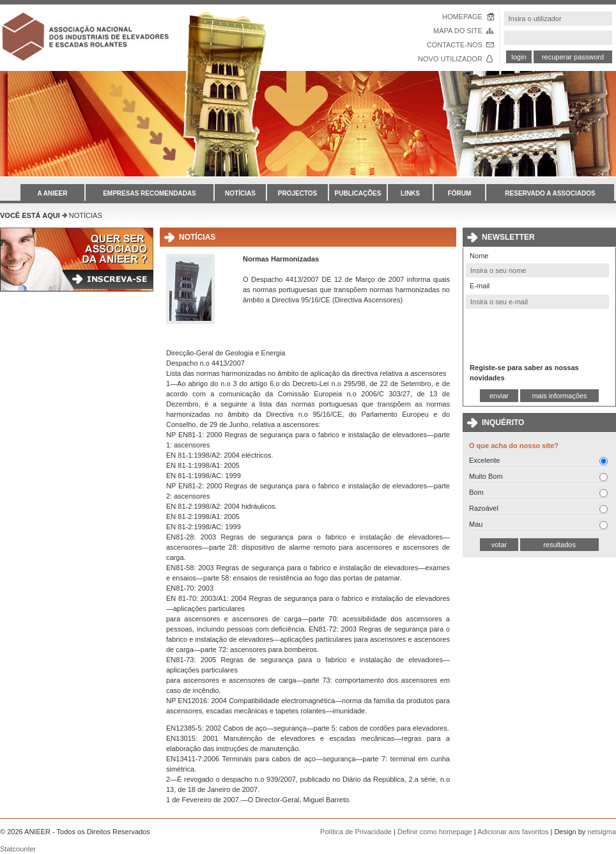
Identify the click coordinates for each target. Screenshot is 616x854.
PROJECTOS (298, 193)
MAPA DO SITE (458, 31)
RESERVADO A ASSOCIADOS (550, 193)
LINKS (410, 193)
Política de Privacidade (356, 832)
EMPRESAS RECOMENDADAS (150, 193)
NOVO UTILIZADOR (450, 59)
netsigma (602, 832)
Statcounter (18, 849)
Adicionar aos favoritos (513, 832)
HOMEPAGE (462, 17)
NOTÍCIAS (240, 193)
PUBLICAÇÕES (358, 193)
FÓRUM (460, 193)
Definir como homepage (435, 832)
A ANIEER (52, 193)
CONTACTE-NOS (455, 45)
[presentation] (537, 335)
